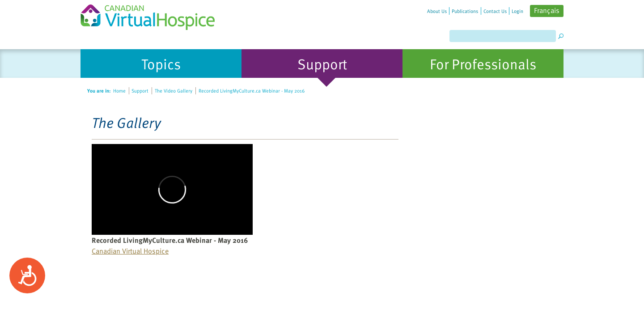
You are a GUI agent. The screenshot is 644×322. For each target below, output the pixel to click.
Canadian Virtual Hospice (130, 251)
